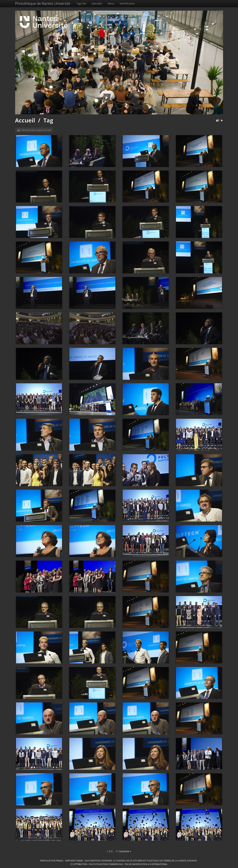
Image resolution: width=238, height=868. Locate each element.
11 (117, 851)
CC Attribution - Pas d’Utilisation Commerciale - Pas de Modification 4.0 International (119, 864)
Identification (127, 3)
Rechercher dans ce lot (36, 130)
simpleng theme (74, 861)
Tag (48, 120)
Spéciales (97, 3)
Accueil (25, 120)
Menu (111, 3)
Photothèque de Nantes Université (43, 3)
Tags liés (81, 3)
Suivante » (125, 851)
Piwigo (59, 861)
